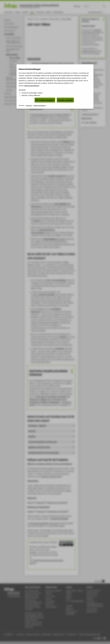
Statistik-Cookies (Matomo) (31, 95)
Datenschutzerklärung (32, 86)
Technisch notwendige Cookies (32, 93)
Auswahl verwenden (65, 100)
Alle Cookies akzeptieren (45, 100)
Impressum (29, 105)
